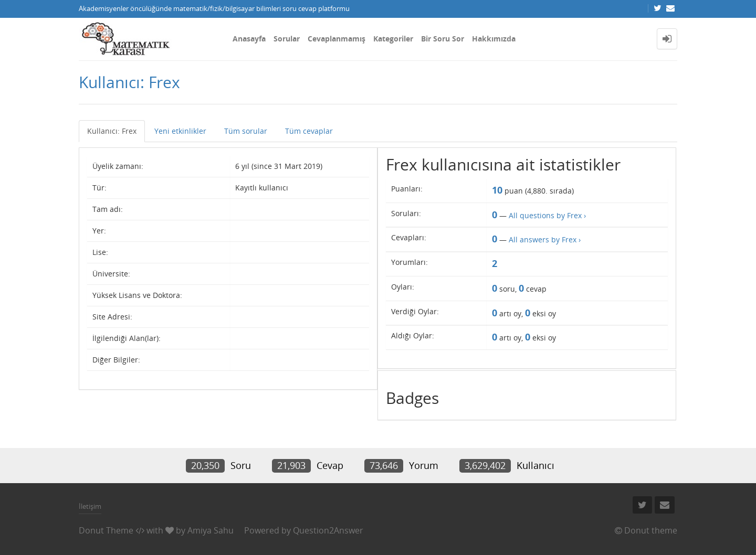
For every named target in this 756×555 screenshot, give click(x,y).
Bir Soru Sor (443, 39)
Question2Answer (328, 530)
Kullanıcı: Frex (112, 131)
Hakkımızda (494, 39)
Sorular (287, 39)
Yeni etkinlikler (180, 131)
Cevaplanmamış (337, 39)
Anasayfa (249, 39)
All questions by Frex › (547, 215)
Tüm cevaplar (309, 131)
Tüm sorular (246, 131)
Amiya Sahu (211, 530)
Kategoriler (393, 39)
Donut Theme (106, 530)
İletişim (90, 506)
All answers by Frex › (545, 239)
